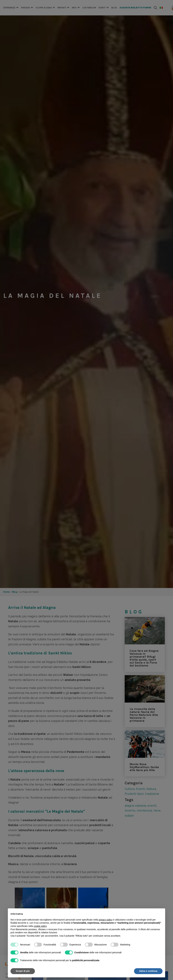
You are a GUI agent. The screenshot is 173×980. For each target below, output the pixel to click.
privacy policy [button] (106, 920)
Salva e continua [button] (148, 971)
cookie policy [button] (40, 926)
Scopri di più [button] (23, 971)
